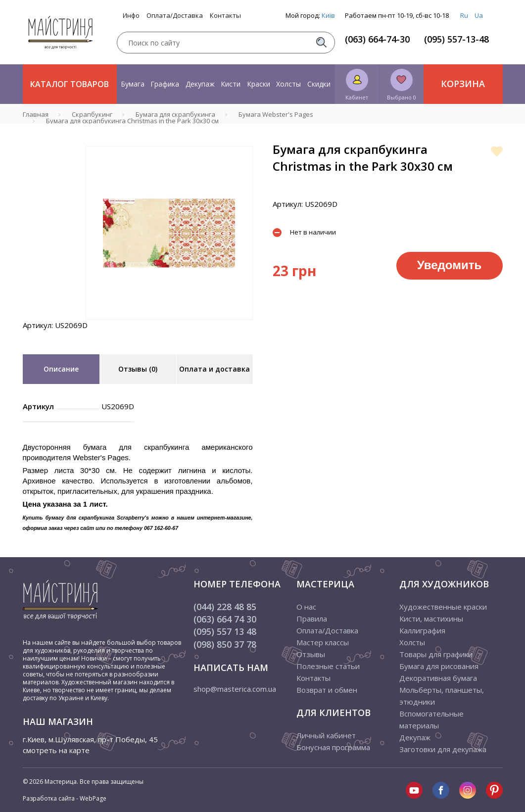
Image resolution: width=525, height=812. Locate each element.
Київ (328, 15)
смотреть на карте (56, 750)
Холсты (288, 84)
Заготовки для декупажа (443, 749)
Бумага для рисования (439, 666)
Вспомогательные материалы (431, 719)
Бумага (133, 84)
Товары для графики (436, 654)
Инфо (131, 16)
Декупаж (200, 84)
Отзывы (311, 654)
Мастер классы (323, 642)
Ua (479, 15)
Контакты (225, 16)
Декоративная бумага (438, 678)
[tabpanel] (169, 233)
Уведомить (449, 265)
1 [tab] (169, 327)
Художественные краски (443, 607)
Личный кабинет (326, 735)
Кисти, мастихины (431, 619)
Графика (165, 84)
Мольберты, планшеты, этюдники (442, 696)
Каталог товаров (70, 84)
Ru (464, 15)
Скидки (319, 84)
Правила (312, 619)
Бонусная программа (333, 747)
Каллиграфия (422, 630)
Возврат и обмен (327, 690)
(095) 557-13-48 (456, 39)
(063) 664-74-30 (377, 39)
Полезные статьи (328, 666)
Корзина (463, 84)
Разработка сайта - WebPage (65, 798)
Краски (259, 84)
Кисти (231, 84)
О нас (306, 607)
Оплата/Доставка (175, 16)
